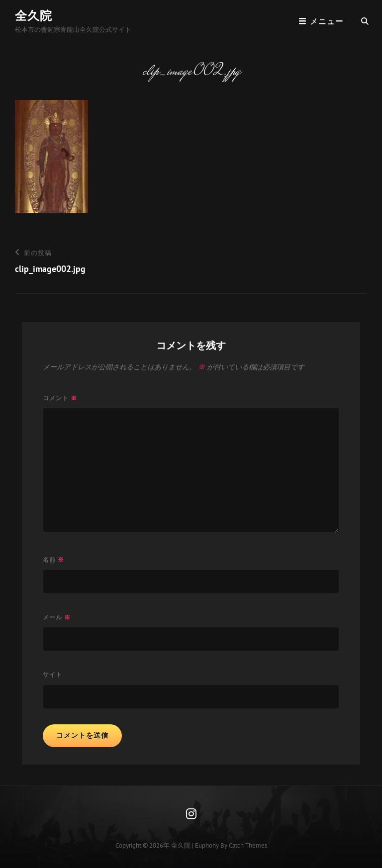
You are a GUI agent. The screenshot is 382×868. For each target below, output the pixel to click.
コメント (60, 398)
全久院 (34, 16)
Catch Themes (248, 845)
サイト (52, 674)
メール (57, 617)
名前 (53, 560)
